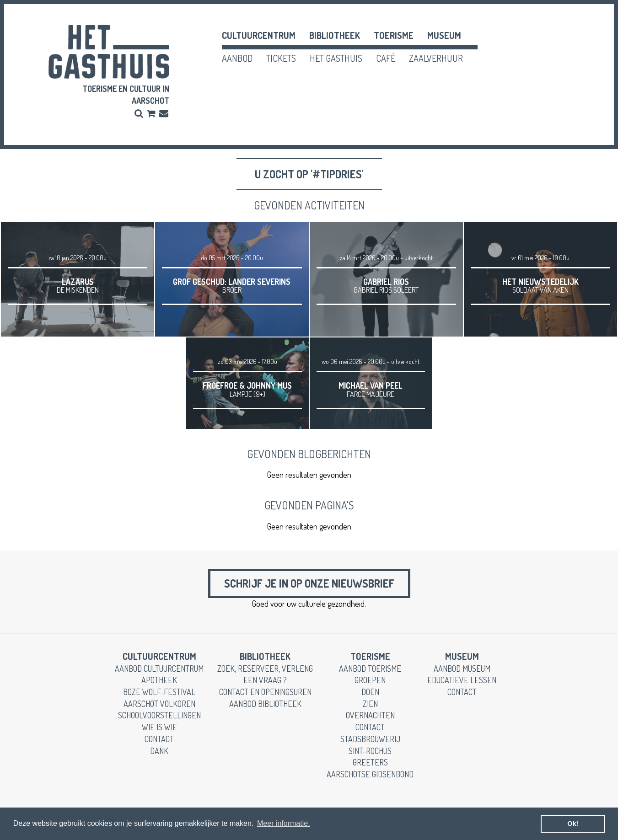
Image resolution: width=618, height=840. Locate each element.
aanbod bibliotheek (265, 704)
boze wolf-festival (159, 692)
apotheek (159, 680)
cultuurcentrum (259, 35)
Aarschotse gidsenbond (370, 774)
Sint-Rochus (370, 751)
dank (159, 751)
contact (159, 739)
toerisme (394, 35)
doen (370, 692)
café (386, 58)
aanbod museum (462, 669)
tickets (281, 58)
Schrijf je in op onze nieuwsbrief (309, 583)
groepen (370, 680)
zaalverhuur (436, 58)
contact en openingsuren (265, 692)
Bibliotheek (335, 35)
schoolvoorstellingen (159, 715)
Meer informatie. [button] (284, 823)
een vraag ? (265, 680)
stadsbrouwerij (370, 739)
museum (444, 35)
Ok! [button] (573, 824)
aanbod (237, 58)
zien (370, 704)
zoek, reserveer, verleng (265, 669)
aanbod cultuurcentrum (159, 669)
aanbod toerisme (370, 669)
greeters (370, 762)
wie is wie (159, 727)
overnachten (370, 715)
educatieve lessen (462, 680)
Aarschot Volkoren (159, 704)
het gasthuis (336, 58)
